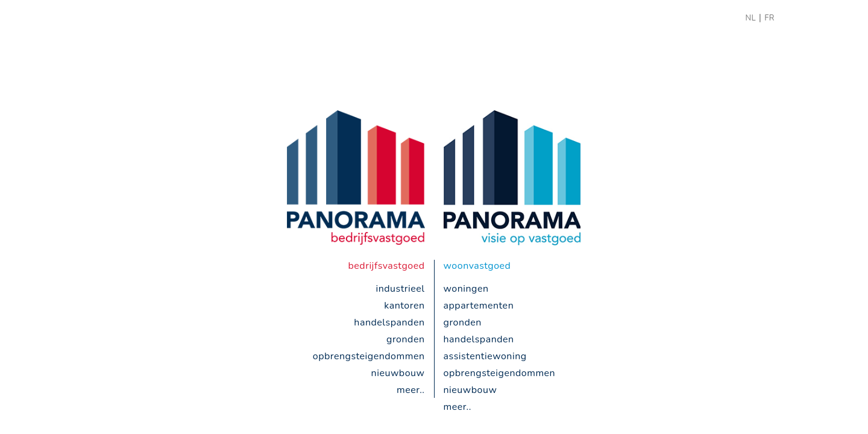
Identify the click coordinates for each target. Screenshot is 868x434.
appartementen (479, 306)
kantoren (404, 306)
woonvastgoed (477, 266)
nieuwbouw (398, 373)
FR (769, 18)
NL (750, 18)
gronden (405, 339)
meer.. (410, 390)
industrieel (400, 289)
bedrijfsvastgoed (387, 266)
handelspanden (389, 322)
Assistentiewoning (485, 356)
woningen (466, 289)
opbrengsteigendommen (369, 356)
